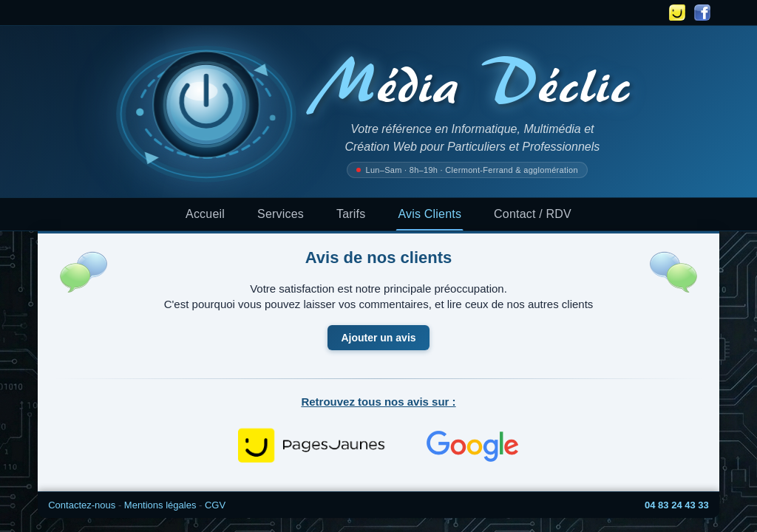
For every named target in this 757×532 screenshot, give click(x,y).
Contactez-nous (82, 505)
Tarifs (351, 214)
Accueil (205, 214)
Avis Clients (430, 214)
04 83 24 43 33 (677, 505)
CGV (215, 505)
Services (281, 214)
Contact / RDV (533, 214)
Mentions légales (160, 505)
